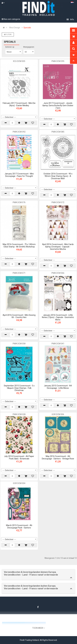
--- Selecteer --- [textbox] (9, 117)
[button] (38, 573)
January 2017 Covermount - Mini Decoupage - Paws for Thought (19, 175)
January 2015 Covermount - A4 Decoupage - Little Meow (58, 387)
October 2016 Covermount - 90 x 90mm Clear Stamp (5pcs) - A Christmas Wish (58, 176)
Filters (8, 35)
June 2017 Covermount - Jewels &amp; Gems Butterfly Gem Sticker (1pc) (58, 105)
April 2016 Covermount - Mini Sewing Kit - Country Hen (19, 316)
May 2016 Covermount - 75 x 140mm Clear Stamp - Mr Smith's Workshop (19, 245)
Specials (27, 28)
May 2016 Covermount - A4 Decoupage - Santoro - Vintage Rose (58, 457)
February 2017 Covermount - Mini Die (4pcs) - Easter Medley (19, 104)
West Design (15, 28)
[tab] (38, 575)
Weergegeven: (29, 47)
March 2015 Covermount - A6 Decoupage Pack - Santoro (19, 526)
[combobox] (19, 117)
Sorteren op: (10, 47)
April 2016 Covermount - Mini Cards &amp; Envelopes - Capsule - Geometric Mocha (58, 247)
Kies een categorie (11, 19)
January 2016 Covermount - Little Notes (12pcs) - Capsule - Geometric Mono (58, 317)
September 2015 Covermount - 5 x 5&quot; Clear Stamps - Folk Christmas (19, 388)
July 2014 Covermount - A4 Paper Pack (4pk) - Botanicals (19, 457)
